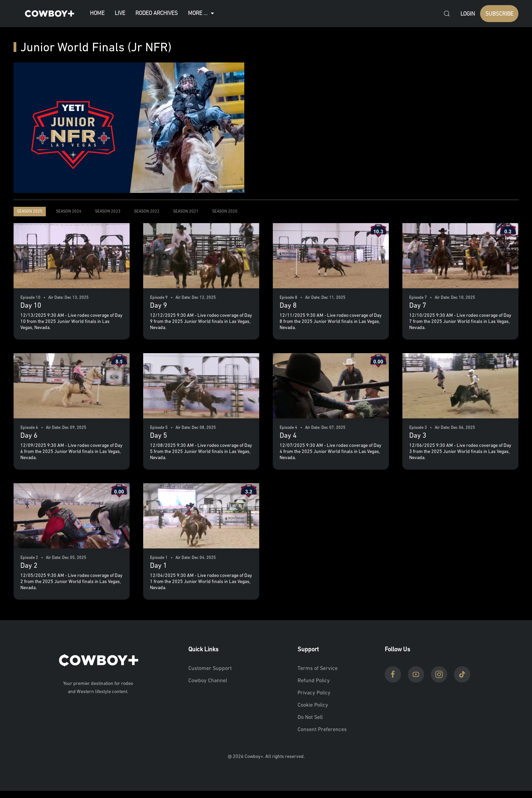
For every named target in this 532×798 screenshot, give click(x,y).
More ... (202, 14)
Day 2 (29, 566)
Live (120, 13)
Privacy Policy (314, 693)
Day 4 (288, 436)
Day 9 (158, 306)
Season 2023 (108, 212)
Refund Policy (314, 681)
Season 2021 (186, 212)
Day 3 (418, 436)
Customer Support (210, 669)
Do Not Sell (310, 718)
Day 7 (418, 306)
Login (468, 14)
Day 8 (288, 306)
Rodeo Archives (157, 13)
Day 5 (158, 436)
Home (97, 13)
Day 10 (31, 306)
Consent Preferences (322, 730)
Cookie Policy (313, 705)
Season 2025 (30, 212)
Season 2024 (69, 212)
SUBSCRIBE (499, 14)
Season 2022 (147, 212)
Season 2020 (225, 212)
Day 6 (29, 436)
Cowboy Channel (208, 681)
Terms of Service (318, 669)
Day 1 (158, 566)
